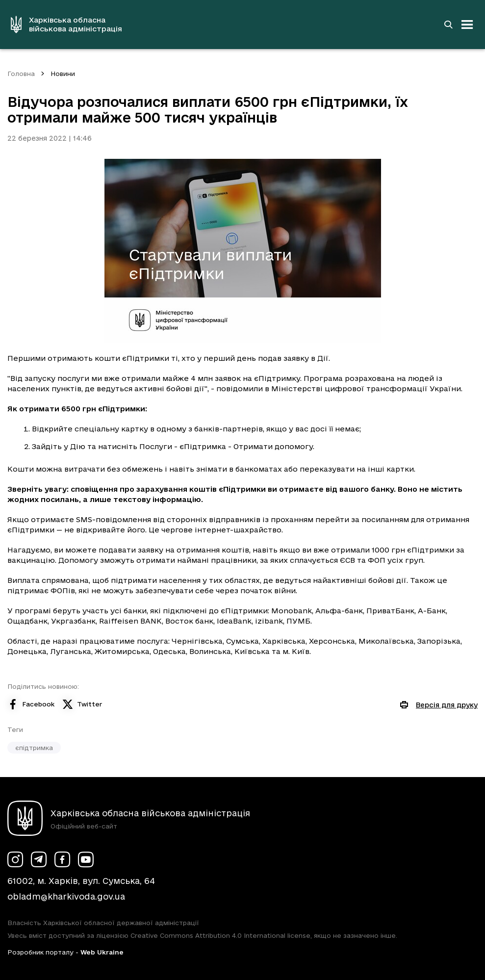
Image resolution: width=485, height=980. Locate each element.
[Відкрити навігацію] (467, 25)
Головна (21, 74)
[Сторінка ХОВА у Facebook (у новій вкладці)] (62, 859)
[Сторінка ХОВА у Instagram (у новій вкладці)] (15, 859)
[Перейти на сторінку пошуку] (448, 25)
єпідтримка (34, 748)
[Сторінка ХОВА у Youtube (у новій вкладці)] (86, 859)
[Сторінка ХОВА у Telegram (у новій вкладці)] (39, 859)
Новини (63, 74)
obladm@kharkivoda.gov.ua (66, 896)
